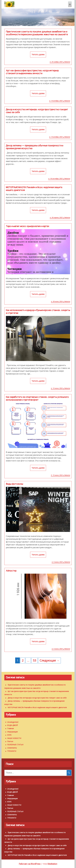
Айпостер (11, 571)
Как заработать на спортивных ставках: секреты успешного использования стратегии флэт (37, 399)
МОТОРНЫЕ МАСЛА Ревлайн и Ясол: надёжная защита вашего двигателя (34, 189)
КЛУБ (9, 735)
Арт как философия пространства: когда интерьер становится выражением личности (32, 72)
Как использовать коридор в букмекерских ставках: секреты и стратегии (38, 312)
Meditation (52, 864)
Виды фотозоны (14, 484)
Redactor (67, 62)
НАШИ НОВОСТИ (14, 738)
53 (34, 660)
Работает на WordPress (30, 864)
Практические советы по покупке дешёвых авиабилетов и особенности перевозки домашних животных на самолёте (37, 33)
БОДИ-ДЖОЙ (12, 725)
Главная (10, 728)
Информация (12, 732)
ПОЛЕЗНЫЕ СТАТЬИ (15, 745)
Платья (10, 741)
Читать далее (38, 54)
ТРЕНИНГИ (12, 751)
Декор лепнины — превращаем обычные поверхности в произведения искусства (35, 147)
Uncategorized (13, 722)
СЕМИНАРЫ (12, 748)
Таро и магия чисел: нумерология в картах (28, 226)
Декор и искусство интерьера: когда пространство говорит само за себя (37, 111)
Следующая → (49, 660)
